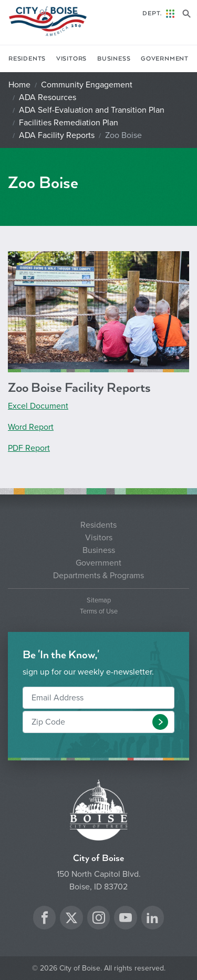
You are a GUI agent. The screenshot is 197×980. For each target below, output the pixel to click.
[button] (160, 722)
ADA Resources (48, 97)
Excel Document (38, 406)
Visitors (71, 59)
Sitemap (99, 601)
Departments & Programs (98, 576)
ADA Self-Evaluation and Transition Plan (92, 110)
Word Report (31, 427)
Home (19, 85)
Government (165, 59)
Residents (27, 59)
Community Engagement (87, 85)
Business (114, 59)
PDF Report (29, 448)
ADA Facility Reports (57, 135)
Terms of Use (99, 612)
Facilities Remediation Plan (69, 123)
